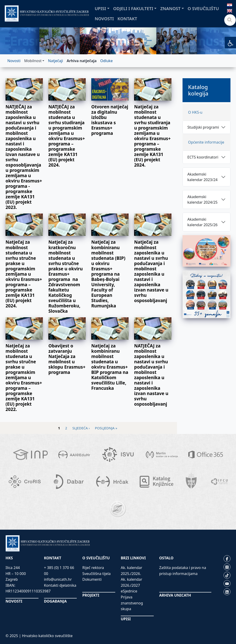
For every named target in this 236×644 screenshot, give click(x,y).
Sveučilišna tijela (96, 574)
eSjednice (129, 591)
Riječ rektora (93, 568)
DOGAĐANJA (55, 601)
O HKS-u (195, 112)
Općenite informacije (206, 142)
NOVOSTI (14, 601)
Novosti (104, 19)
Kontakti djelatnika (60, 585)
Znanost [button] (170, 8)
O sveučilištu (203, 8)
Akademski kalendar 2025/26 (202, 222)
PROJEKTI (91, 595)
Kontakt (127, 19)
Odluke (106, 61)
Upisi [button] (100, 8)
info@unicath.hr (58, 579)
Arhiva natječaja (82, 61)
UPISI (126, 619)
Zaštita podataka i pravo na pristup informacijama (183, 571)
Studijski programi (203, 127)
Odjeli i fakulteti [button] (133, 8)
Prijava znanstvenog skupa (132, 603)
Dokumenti (92, 579)
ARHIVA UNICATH (175, 595)
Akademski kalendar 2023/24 (202, 177)
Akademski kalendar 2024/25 (202, 199)
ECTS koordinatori (203, 157)
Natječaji (55, 61)
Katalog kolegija (198, 90)
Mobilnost (33, 61)
